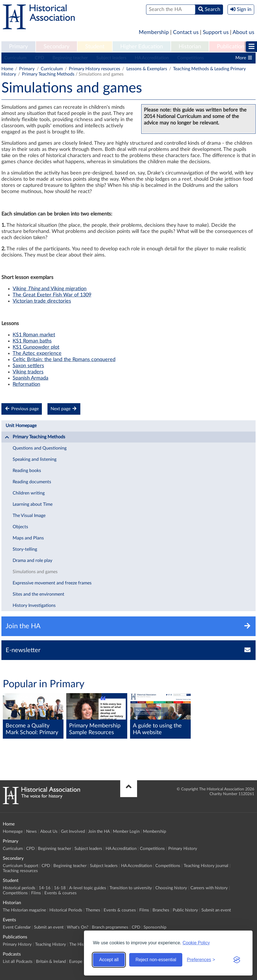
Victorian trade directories (42, 301)
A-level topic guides (88, 888)
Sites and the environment (38, 594)
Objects (20, 527)
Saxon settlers (28, 366)
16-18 (60, 888)
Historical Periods (66, 910)
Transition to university (131, 888)
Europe (76, 962)
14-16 (45, 888)
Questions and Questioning (40, 448)
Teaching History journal (206, 866)
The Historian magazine (24, 910)
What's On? (78, 927)
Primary (18, 47)
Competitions (191, 58)
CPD (39, 58)
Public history (185, 910)
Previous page (22, 409)
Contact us (186, 32)
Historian (190, 47)
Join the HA (99, 832)
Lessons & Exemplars (147, 69)
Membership (154, 32)
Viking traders (28, 372)
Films (36, 893)
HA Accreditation (152, 58)
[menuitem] (18, 47)
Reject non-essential (156, 960)
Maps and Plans (28, 538)
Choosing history (171, 888)
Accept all (109, 960)
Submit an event (216, 910)
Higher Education (142, 47)
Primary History (183, 849)
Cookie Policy (196, 943)
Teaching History (51, 944)
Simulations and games (35, 572)
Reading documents (32, 482)
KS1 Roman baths (32, 341)
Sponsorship (155, 927)
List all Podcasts (18, 962)
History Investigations (34, 605)
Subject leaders (111, 58)
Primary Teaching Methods (48, 74)
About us (243, 32)
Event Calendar (17, 927)
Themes (93, 910)
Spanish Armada (30, 378)
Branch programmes (110, 927)
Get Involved (73, 832)
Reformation (26, 384)
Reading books (27, 471)
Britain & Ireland (51, 962)
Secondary (56, 47)
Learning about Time (33, 504)
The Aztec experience (37, 353)
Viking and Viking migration (50, 289)
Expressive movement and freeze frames (52, 583)
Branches (161, 910)
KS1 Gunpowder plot (36, 347)
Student (95, 47)
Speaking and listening (35, 459)
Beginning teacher (70, 58)
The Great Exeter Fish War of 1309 (52, 295)
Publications (232, 47)
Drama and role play (32, 561)
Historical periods (19, 888)
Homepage (13, 832)
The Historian (82, 944)
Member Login (126, 832)
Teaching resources (20, 871)
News (31, 832)
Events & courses (61, 893)
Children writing (29, 493)
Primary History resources (95, 69)
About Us (49, 832)
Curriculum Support (21, 866)
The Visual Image (29, 516)
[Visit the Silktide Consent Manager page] (237, 960)
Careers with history (209, 888)
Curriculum (15, 58)
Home (7, 69)
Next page (64, 409)
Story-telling (25, 549)
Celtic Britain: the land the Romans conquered (64, 360)
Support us (216, 32)
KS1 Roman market (34, 335)
